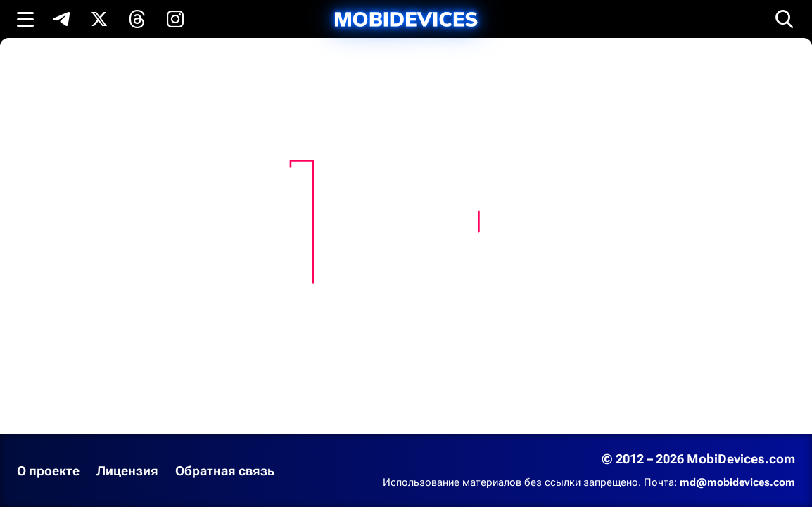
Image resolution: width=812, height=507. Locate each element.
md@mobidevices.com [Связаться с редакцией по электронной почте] (737, 482)
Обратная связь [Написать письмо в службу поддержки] (225, 471)
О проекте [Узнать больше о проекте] (48, 471)
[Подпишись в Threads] (137, 19)
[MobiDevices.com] (406, 19)
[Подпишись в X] (99, 19)
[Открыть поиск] (785, 19)
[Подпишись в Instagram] (175, 19)
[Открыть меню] (25, 19)
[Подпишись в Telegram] (61, 19)
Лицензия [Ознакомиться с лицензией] (127, 471)
